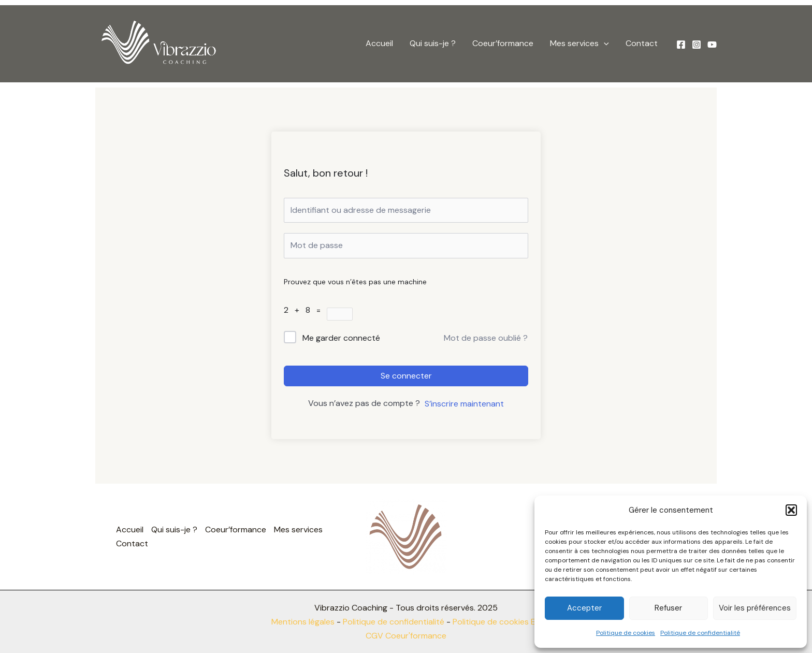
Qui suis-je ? (433, 43)
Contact (642, 43)
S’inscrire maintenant (464, 404)
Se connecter (406, 376)
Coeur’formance (503, 43)
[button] (791, 510)
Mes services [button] (579, 43)
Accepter (584, 608)
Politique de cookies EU (497, 622)
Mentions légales (303, 622)
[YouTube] (712, 45)
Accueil (379, 43)
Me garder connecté (341, 338)
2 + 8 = (305, 310)
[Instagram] (697, 45)
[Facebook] (681, 45)
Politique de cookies (626, 633)
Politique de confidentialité (700, 633)
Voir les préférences (755, 608)
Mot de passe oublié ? (486, 338)
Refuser (668, 608)
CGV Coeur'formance (406, 636)
